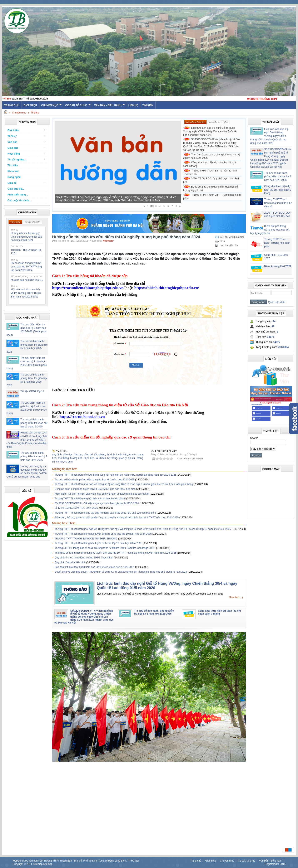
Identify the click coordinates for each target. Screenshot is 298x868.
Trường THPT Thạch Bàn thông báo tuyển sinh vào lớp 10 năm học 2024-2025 (98, 543)
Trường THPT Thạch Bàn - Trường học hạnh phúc (212, 197)
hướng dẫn (76, 458)
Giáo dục (27, 148)
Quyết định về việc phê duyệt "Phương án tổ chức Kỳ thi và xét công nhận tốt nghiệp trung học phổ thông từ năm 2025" (121, 572)
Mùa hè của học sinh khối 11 (27, 280)
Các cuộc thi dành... (19, 200)
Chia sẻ (27, 183)
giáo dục (68, 455)
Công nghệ (14, 177)
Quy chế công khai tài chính (70, 562)
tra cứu (133, 455)
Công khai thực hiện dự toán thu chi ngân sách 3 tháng (210, 164)
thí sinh (111, 455)
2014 (29, 864)
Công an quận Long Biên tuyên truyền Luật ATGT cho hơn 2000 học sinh (95, 489)
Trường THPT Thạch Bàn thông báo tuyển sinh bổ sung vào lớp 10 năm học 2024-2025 (103, 534)
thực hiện (89, 458)
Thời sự (35, 113)
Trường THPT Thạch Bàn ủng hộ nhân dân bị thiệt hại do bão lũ (90, 499)
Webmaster (108, 241)
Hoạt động (27, 154)
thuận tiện (122, 455)
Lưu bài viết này (229, 246)
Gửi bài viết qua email (232, 237)
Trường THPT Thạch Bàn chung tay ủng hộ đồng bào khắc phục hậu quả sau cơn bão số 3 (105, 513)
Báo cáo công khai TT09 (278, 266)
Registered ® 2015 (275, 864)
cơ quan (69, 462)
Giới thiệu (30, 105)
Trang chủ (196, 861)
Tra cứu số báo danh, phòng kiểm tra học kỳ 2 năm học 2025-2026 (34, 456)
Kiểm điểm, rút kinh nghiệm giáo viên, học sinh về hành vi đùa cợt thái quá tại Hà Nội (102, 494)
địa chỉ (132, 458)
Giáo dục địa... (16, 189)
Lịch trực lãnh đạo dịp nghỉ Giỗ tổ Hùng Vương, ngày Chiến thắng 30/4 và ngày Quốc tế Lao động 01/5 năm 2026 (210, 131)
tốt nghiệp (100, 455)
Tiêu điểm (15, 222)
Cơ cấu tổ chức (78, 105)
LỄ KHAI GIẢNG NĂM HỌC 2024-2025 (76, 508)
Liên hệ (133, 105)
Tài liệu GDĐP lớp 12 (32, 391)
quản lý (123, 458)
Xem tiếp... (235, 597)
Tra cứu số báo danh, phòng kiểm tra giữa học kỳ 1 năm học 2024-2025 (95, 480)
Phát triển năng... (18, 195)
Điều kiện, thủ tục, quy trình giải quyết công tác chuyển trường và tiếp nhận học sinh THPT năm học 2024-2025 (117, 518)
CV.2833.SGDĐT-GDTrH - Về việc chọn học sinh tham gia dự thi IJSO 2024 (97, 503)
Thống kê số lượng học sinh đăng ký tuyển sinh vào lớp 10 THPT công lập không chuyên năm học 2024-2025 (115, 553)
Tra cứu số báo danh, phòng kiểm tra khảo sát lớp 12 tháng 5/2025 (34, 423)
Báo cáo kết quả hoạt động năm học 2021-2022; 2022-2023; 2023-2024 (95, 567)
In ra (222, 241)
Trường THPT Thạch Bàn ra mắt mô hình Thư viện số (210, 172)
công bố (88, 455)
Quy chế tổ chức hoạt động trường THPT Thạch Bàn (84, 558)
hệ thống (112, 458)
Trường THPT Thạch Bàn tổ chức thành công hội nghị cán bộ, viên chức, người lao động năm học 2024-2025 (115, 475)
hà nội (59, 462)
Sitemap (38, 864)
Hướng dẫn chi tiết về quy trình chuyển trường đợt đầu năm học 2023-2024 (26, 237)
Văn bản (27, 142)
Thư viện (13, 165)
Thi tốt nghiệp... (27, 159)
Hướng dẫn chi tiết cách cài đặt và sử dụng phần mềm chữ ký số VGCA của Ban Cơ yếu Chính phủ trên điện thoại (27, 440)
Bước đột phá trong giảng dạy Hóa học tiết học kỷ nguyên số (211, 188)
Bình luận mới (33, 222)
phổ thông (63, 458)
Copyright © (19, 864)
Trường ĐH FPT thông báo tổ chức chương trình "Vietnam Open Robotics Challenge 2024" (105, 548)
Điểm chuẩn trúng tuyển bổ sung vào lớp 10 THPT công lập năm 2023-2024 (26, 267)
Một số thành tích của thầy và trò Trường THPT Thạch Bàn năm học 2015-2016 (26, 293)
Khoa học (13, 171)
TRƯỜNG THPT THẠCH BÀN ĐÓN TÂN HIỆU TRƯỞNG (86, 539)
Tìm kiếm (148, 105)
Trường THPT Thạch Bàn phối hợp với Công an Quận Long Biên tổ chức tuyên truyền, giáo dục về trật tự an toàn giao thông (124, 484)
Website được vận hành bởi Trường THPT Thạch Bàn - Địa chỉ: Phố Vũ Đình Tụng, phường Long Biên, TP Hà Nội (76, 861)
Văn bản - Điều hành (110, 105)
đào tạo (78, 455)
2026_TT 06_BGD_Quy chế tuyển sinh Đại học (211, 180)
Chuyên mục (52, 105)
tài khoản (101, 458)
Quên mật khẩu (276, 302)
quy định (57, 455)
